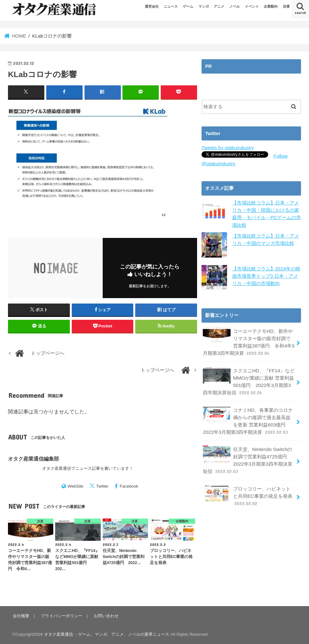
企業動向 (271, 6)
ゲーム (188, 6)
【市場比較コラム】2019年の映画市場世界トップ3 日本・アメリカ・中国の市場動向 (266, 275)
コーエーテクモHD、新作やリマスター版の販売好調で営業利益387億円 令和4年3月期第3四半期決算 (249, 340)
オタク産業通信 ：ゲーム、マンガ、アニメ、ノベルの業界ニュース (107, 634)
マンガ (204, 6)
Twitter (102, 486)
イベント (252, 6)
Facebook (129, 486)
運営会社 (152, 6)
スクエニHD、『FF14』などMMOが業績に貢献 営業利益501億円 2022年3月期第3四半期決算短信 (249, 378)
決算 (286, 6)
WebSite (76, 486)
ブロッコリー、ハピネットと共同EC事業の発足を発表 (249, 489)
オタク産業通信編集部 (33, 458)
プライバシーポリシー (61, 615)
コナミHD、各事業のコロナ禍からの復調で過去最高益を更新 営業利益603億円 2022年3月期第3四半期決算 (249, 417)
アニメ (219, 6)
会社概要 (21, 615)
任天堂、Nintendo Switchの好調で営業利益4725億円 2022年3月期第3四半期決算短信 (247, 454)
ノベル (235, 6)
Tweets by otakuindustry (227, 147)
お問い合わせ (105, 615)
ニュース (171, 6)
